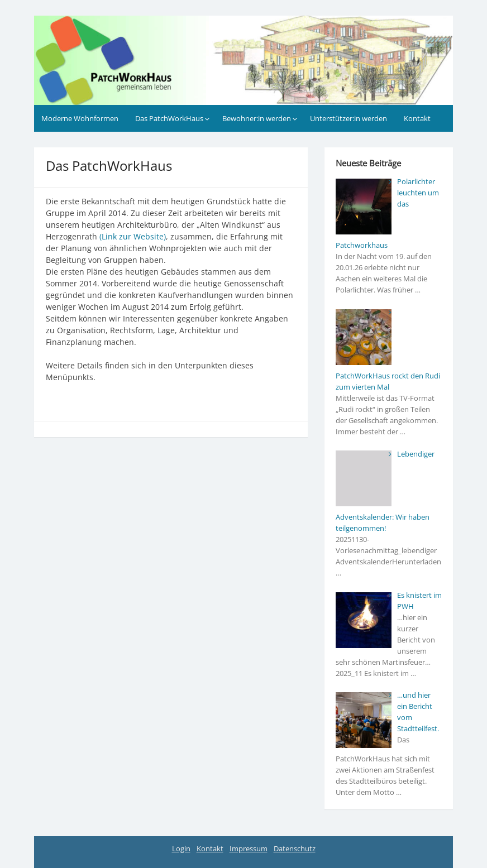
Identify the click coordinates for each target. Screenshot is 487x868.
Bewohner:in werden (257, 118)
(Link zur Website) (133, 236)
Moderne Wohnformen (80, 118)
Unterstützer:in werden (348, 118)
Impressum (249, 848)
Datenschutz (295, 848)
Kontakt (417, 118)
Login (181, 848)
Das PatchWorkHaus (169, 118)
